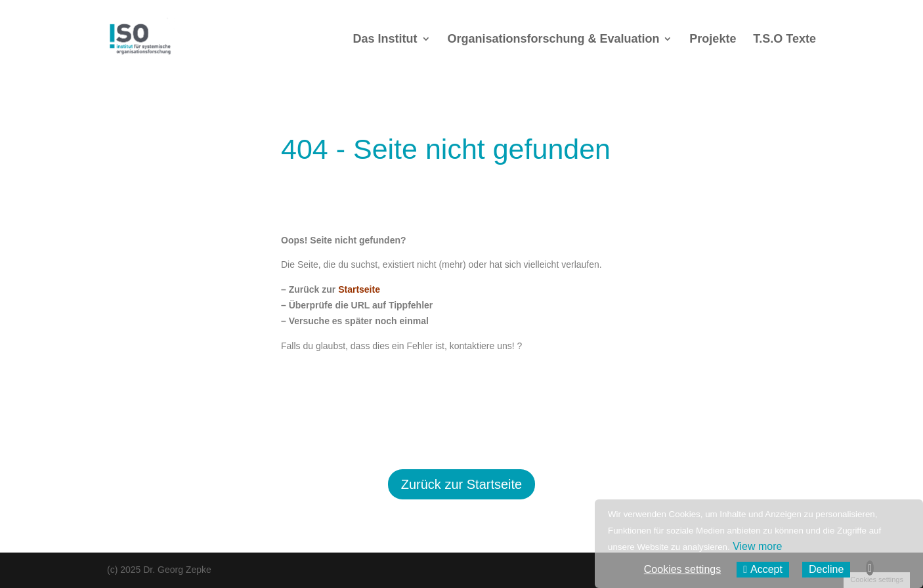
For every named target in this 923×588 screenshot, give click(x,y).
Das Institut (385, 40)
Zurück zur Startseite (462, 484)
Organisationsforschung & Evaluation (553, 40)
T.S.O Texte (784, 40)
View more (757, 546)
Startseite (359, 289)
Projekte (713, 40)
